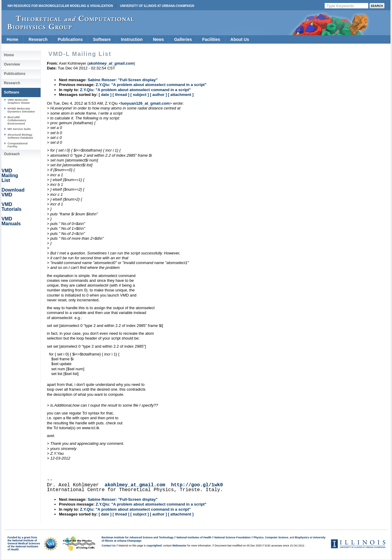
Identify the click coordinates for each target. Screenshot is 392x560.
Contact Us (109, 546)
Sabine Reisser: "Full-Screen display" (122, 80)
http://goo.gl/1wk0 (197, 485)
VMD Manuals (11, 221)
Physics (259, 537)
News (159, 39)
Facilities (211, 39)
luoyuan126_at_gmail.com (145, 103)
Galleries (183, 39)
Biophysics (302, 537)
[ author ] (158, 95)
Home (12, 39)
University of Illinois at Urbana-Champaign (157, 6)
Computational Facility (18, 145)
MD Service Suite (19, 129)
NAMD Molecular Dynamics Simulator (21, 110)
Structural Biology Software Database (20, 136)
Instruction (132, 39)
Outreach (12, 154)
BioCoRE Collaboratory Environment (17, 120)
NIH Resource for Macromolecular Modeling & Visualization (60, 6)
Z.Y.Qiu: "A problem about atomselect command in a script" (151, 85)
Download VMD (13, 192)
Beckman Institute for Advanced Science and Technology (138, 537)
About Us (240, 39)
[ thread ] (121, 95)
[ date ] (105, 95)
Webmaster (179, 546)
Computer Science (277, 537)
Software (102, 39)
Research (38, 39)
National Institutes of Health (194, 537)
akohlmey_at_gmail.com (135, 485)
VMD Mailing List (10, 175)
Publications (70, 39)
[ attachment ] (181, 95)
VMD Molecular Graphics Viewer (19, 101)
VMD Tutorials (11, 207)
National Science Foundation (233, 537)
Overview (12, 64)
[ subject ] (140, 95)
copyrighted (154, 546)
